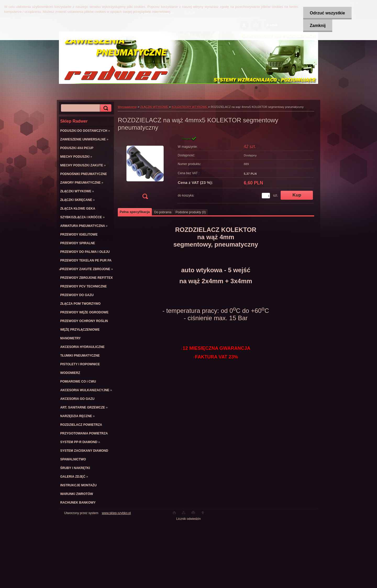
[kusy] (266, 196)
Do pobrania (163, 212)
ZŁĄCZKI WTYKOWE (155, 107)
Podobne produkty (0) (191, 212)
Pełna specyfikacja (135, 212)
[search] (105, 108)
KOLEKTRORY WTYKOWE (190, 107)
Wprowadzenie (127, 107)
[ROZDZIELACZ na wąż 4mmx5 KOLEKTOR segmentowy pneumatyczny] (145, 169)
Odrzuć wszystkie (327, 13)
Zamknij (318, 26)
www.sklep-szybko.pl (116, 513)
